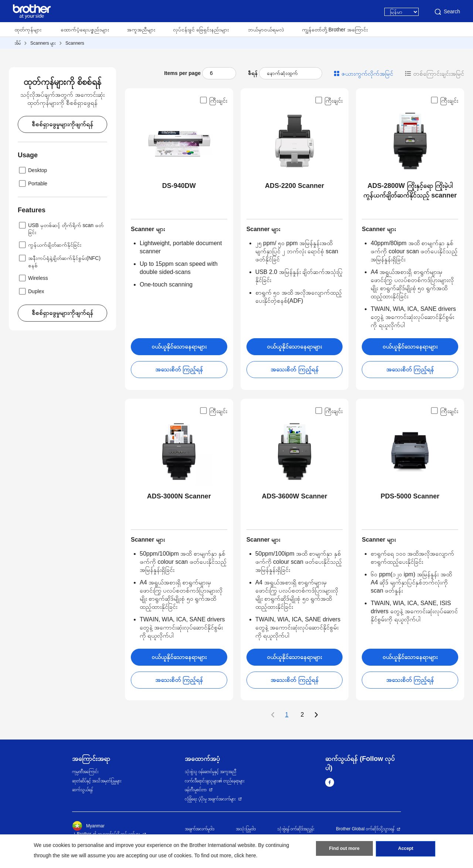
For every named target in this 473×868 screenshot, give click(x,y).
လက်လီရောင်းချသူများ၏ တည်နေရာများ (215, 781)
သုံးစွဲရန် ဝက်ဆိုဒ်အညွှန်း (296, 829)
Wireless (33, 278)
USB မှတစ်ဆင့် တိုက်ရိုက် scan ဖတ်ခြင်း (61, 228)
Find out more (344, 850)
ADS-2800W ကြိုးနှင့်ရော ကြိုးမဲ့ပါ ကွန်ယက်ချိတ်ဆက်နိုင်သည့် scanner (410, 191)
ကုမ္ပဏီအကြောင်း (85, 772)
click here (245, 855)
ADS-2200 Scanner (295, 186)
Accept (406, 850)
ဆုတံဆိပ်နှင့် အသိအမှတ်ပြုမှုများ (97, 781)
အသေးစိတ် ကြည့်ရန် (179, 369)
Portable (33, 183)
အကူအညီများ (141, 30)
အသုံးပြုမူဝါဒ (246, 829)
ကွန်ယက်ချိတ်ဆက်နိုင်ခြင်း (50, 245)
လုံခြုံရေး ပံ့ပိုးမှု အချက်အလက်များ (210, 799)
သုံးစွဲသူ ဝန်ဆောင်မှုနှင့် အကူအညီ (211, 772)
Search (447, 12)
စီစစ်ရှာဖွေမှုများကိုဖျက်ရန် (62, 124)
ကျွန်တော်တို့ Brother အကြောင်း (335, 30)
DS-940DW (179, 186)
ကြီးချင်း (213, 100)
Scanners (75, 43)
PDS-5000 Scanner (410, 496)
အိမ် (18, 43)
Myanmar (88, 826)
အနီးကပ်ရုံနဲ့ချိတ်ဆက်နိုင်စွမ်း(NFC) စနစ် (59, 261)
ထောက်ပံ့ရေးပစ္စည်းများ (85, 30)
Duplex (31, 291)
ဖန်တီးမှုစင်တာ (196, 790)
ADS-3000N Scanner (179, 496)
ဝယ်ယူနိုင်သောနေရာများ (179, 346)
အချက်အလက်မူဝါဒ (200, 829)
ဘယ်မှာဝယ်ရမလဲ (266, 30)
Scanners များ (43, 43)
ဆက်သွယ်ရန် (82, 790)
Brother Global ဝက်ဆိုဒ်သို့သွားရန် (365, 829)
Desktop (32, 170)
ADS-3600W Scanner (294, 496)
